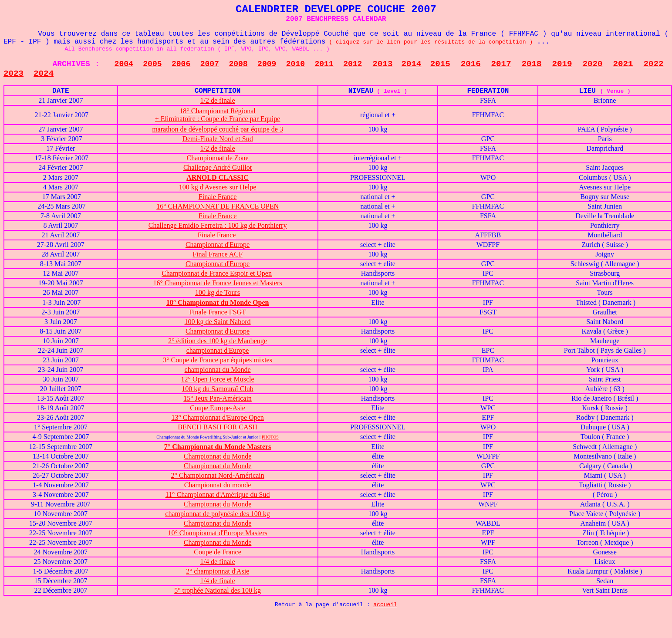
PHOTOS (270, 437)
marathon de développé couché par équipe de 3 (218, 129)
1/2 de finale (218, 100)
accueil (385, 605)
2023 (14, 74)
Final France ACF (218, 254)
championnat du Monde (218, 370)
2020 (593, 64)
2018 (532, 64)
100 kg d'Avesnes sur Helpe (218, 187)
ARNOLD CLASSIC (218, 177)
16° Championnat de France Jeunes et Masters (218, 283)
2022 (653, 64)
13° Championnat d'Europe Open (217, 417)
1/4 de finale (218, 562)
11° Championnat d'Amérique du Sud (218, 495)
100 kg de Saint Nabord (218, 322)
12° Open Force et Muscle (217, 379)
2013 (382, 64)
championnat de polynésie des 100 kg (217, 514)
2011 (324, 64)
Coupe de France (217, 552)
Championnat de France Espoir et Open (217, 273)
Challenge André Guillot (218, 167)
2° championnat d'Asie (218, 571)
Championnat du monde (218, 485)
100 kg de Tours (218, 292)
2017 (501, 64)
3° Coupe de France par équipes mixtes (218, 360)
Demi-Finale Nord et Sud (217, 139)
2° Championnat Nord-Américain (217, 475)
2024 (44, 74)
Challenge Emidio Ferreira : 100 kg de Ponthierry (218, 225)
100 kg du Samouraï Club (217, 389)
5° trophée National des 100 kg (218, 590)
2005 (152, 64)
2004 (124, 64)
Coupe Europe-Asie (218, 408)
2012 (353, 64)
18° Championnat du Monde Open (218, 302)
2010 (295, 64)
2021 (623, 64)
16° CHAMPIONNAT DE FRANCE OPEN (218, 206)
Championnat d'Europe (218, 245)
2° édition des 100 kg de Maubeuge (218, 341)
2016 (471, 64)
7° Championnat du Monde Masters (218, 447)
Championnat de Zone (217, 158)
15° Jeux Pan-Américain (218, 398)
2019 (562, 64)
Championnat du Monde (218, 456)
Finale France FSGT (218, 312)
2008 (238, 64)
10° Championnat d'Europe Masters (217, 533)
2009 (267, 64)
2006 (181, 64)
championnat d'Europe (218, 350)
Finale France (218, 197)
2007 (210, 64)
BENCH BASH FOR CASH (218, 427)
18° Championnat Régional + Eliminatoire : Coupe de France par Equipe (218, 115)
